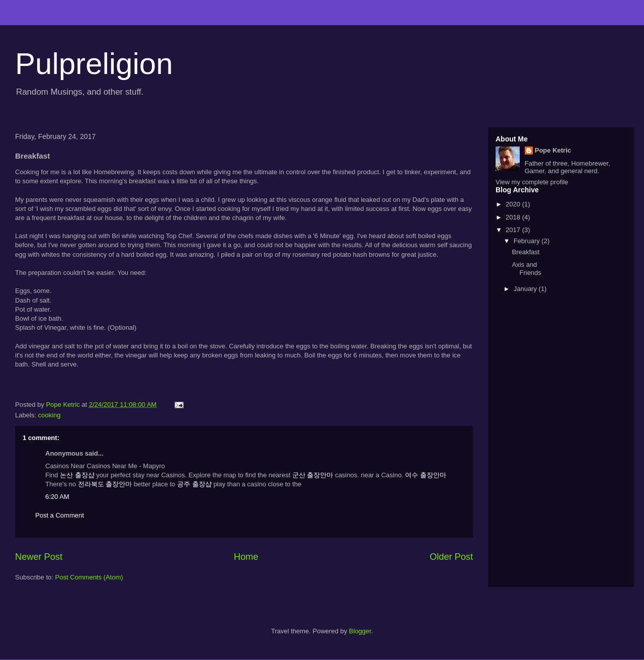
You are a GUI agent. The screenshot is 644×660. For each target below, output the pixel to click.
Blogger (360, 631)
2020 (514, 204)
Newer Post (39, 557)
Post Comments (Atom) (89, 577)
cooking (50, 415)
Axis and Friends (526, 269)
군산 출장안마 (313, 475)
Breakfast (526, 252)
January (526, 289)
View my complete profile (532, 182)
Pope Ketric (553, 150)
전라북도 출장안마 (105, 484)
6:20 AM (57, 497)
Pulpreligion (94, 64)
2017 (514, 230)
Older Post (451, 557)
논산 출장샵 (77, 475)
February (528, 241)
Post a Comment (60, 515)
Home (246, 557)
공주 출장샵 (194, 484)
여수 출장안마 (426, 475)
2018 (514, 217)
